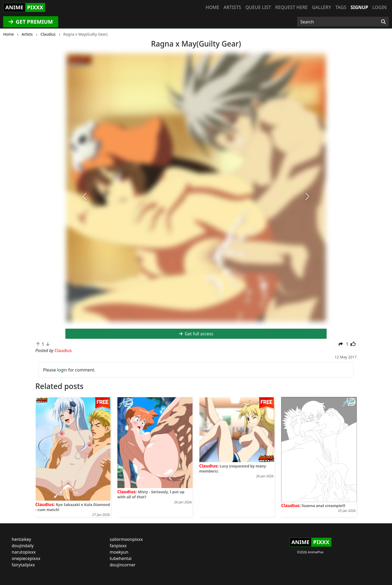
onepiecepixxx (26, 558)
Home (212, 7)
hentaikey (21, 539)
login (62, 370)
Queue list (258, 7)
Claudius (44, 504)
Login (380, 7)
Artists (232, 7)
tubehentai (121, 558)
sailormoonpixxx (126, 539)
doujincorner (123, 565)
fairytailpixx (23, 565)
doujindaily (23, 546)
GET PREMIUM (31, 22)
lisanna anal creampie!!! (324, 506)
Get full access (196, 334)
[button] (85, 197)
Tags (341, 7)
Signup (359, 7)
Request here (292, 7)
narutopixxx (24, 552)
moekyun (119, 552)
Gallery (322, 7)
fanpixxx (118, 546)
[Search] (383, 22)
